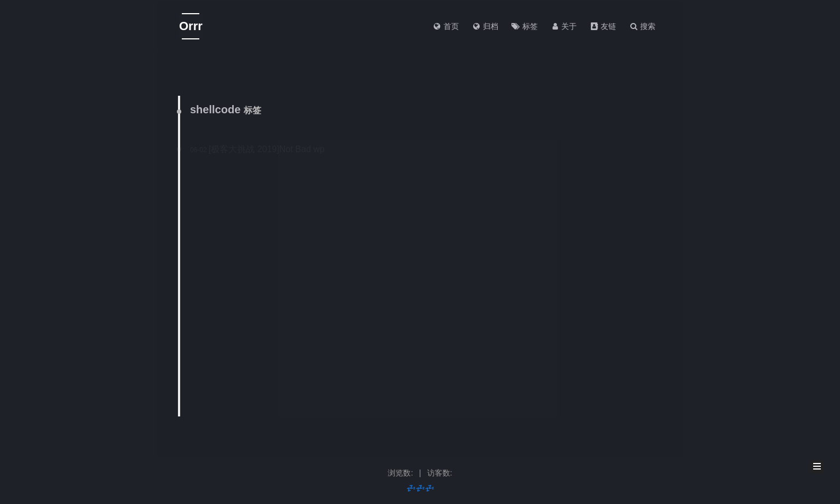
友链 (603, 26)
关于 (564, 26)
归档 (485, 26)
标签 (525, 26)
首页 (446, 26)
